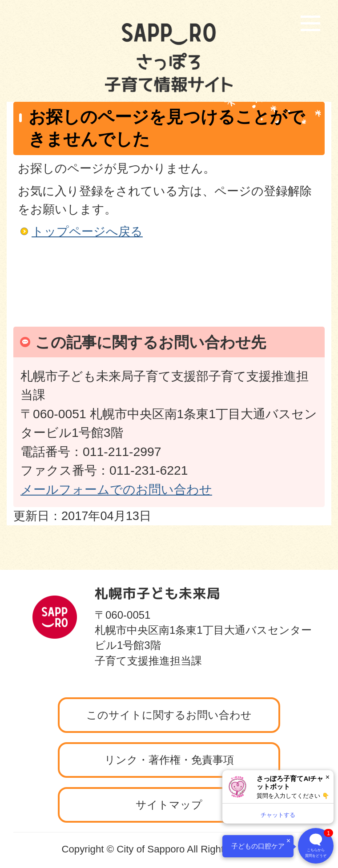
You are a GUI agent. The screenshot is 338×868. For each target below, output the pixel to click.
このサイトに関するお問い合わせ (169, 715)
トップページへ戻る (87, 231)
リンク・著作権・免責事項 (169, 760)
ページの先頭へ (287, 567)
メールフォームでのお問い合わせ (116, 489)
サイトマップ (169, 805)
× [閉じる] (328, 777)
